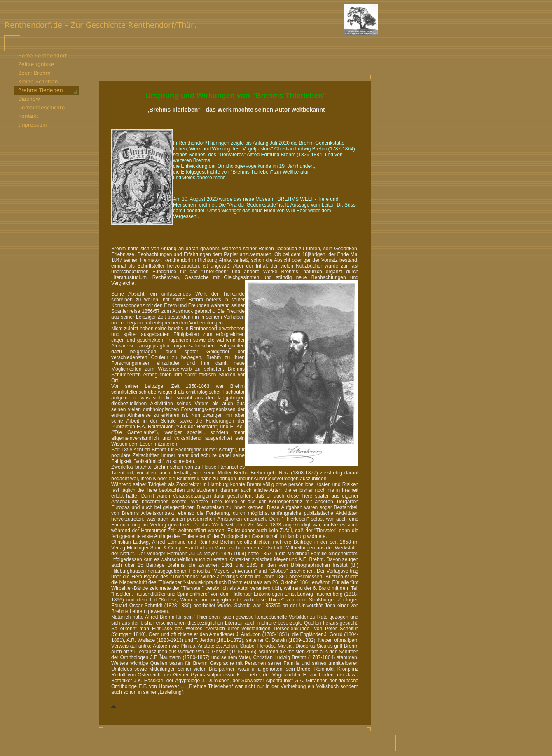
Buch (270, 211)
